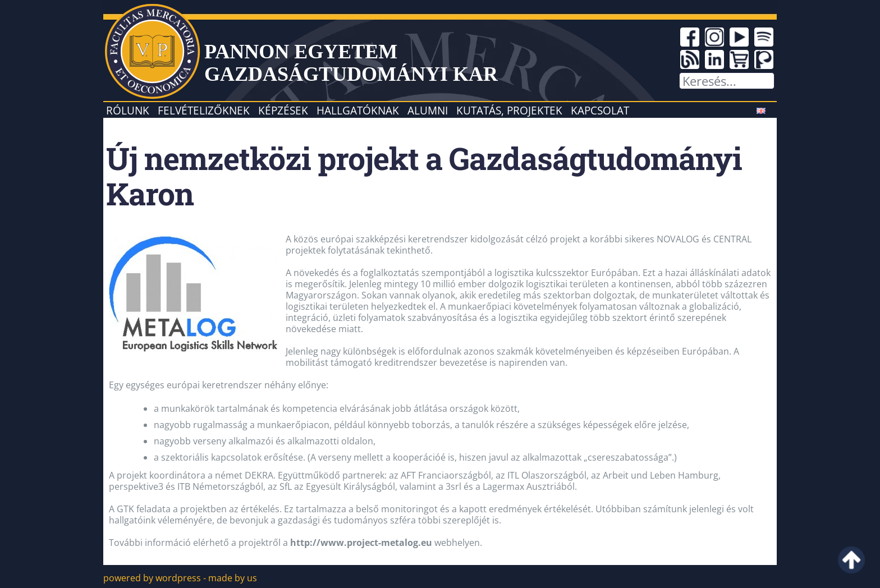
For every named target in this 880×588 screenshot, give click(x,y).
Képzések (283, 110)
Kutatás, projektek (509, 110)
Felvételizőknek (204, 110)
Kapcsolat (600, 110)
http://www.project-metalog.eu (361, 543)
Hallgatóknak (358, 110)
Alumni (428, 110)
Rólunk (128, 110)
